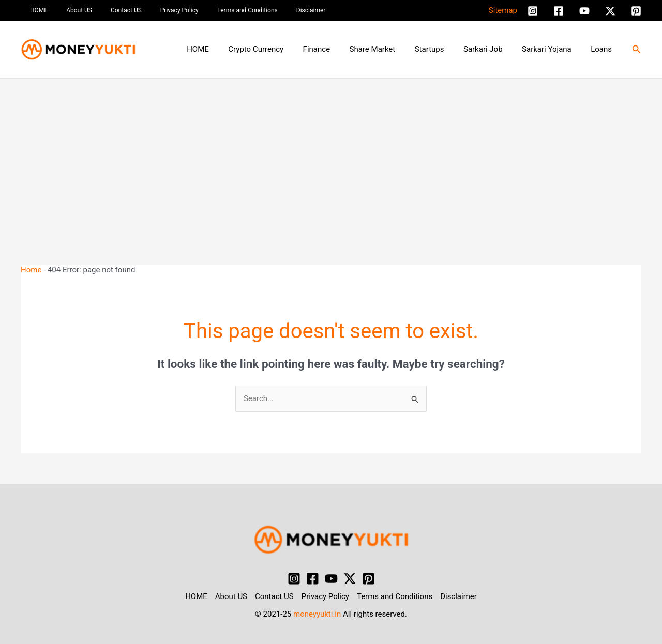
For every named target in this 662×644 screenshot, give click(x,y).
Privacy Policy (158, 10)
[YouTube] (584, 11)
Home (31, 270)
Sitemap (503, 10)
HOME (36, 10)
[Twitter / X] (610, 11)
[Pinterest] (636, 11)
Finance (338, 49)
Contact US (111, 10)
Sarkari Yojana (552, 49)
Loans (603, 49)
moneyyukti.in (317, 614)
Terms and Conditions (220, 10)
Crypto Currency (281, 49)
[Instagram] (533, 11)
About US (70, 10)
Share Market (390, 49)
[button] (637, 49)
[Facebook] (559, 11)
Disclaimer (277, 10)
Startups (443, 49)
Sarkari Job (493, 49)
